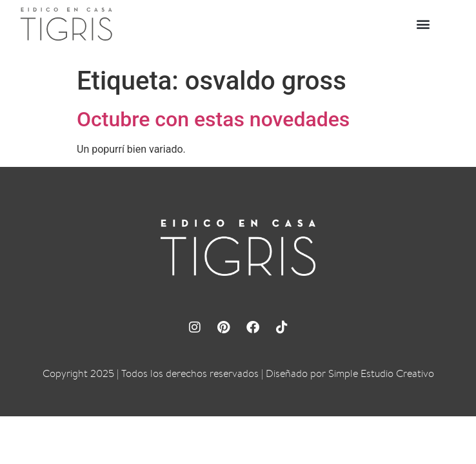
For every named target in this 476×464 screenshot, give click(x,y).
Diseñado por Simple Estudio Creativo (350, 373)
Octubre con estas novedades (213, 119)
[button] (423, 24)
